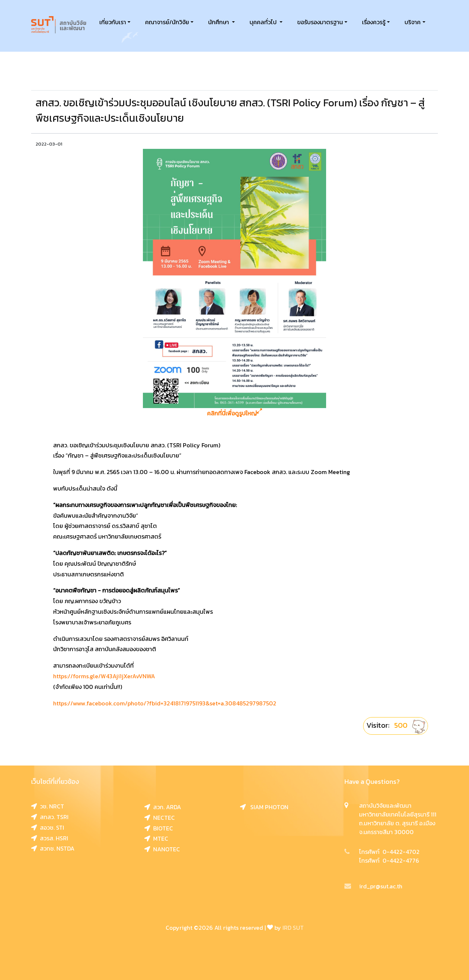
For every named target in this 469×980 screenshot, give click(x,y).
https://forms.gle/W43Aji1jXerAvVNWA (104, 676)
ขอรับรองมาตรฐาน (320, 22)
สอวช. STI (48, 827)
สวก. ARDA (163, 807)
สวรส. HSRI (50, 838)
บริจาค (413, 22)
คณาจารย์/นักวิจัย (167, 22)
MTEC (156, 838)
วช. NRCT (48, 806)
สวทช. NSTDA (53, 848)
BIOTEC (159, 828)
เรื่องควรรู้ (374, 22)
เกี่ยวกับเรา (113, 22)
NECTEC (160, 818)
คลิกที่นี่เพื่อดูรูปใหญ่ (234, 413)
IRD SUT (293, 928)
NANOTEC (162, 849)
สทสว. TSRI (50, 817)
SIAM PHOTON (264, 807)
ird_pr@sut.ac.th (373, 886)
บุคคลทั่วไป (264, 22)
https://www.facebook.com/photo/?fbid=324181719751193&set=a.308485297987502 (165, 703)
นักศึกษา (219, 22)
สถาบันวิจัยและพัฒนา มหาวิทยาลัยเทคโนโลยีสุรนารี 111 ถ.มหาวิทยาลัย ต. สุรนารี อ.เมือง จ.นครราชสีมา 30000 (398, 819)
